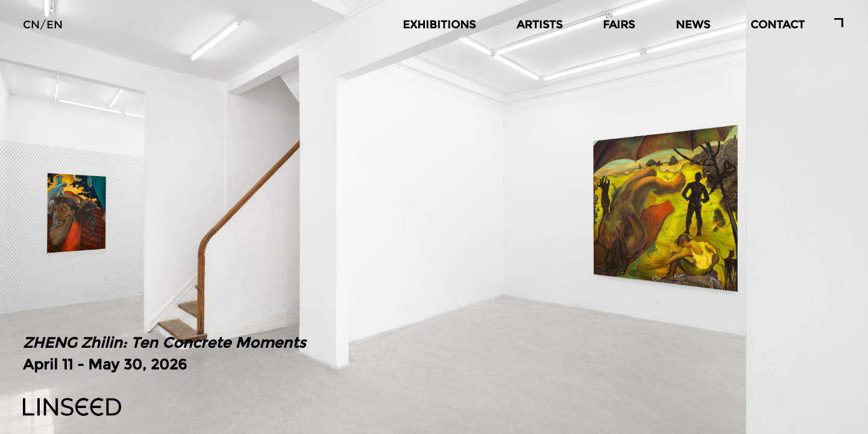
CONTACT (778, 25)
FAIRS (619, 25)
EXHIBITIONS (439, 25)
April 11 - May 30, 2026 (164, 353)
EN (55, 25)
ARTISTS (539, 25)
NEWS (693, 25)
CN (31, 25)
